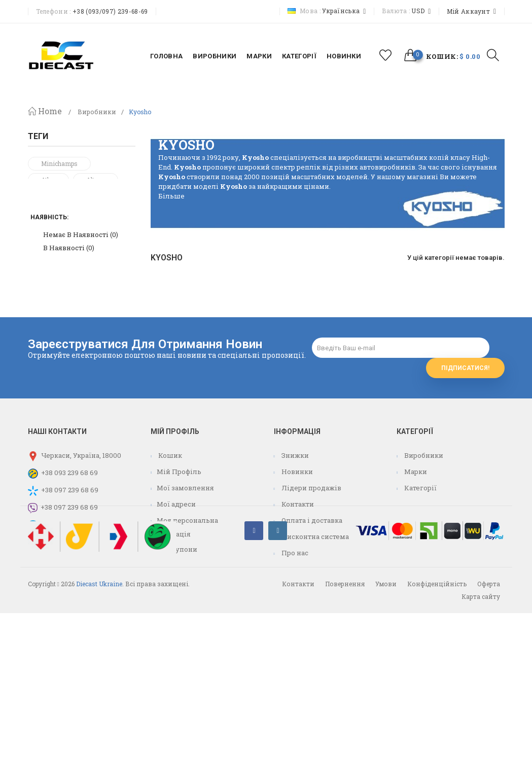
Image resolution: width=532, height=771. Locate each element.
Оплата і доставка (311, 595)
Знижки (294, 530)
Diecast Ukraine (99, 742)
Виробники (97, 112)
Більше (171, 196)
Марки (415, 546)
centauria (92, 245)
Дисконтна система (314, 611)
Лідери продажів (311, 562)
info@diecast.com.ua (74, 616)
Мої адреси (176, 579)
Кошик (169, 530)
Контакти (297, 579)
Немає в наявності (81, 326)
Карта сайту (481, 754)
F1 (44, 245)
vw (113, 228)
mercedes (55, 212)
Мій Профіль (179, 546)
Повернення (345, 742)
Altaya (96, 180)
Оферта (489, 742)
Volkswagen (59, 228)
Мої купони (177, 624)
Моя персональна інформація (184, 602)
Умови (386, 742)
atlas (48, 180)
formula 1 (55, 261)
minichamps (59, 163)
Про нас (294, 627)
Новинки (296, 546)
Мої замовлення (185, 562)
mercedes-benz (63, 196)
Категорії (420, 562)
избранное (385, 55)
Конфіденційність (437, 742)
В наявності (69, 340)
